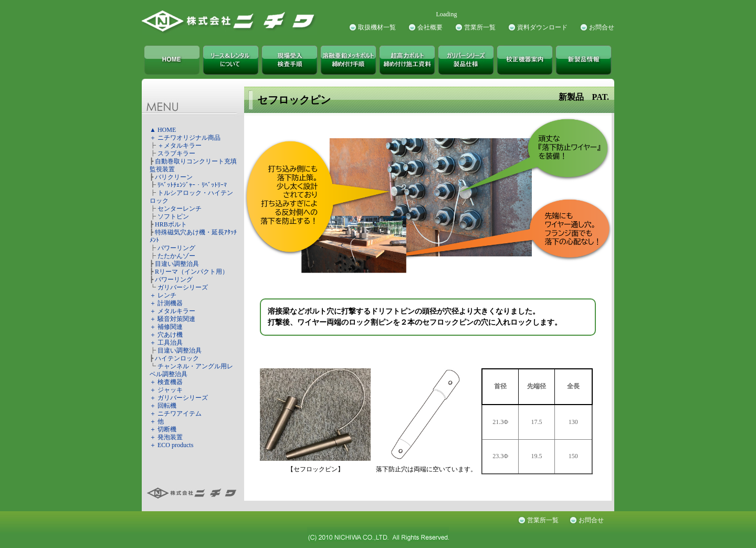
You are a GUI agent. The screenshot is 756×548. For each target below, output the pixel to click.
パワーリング (176, 248)
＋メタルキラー (180, 146)
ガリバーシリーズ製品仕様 (466, 60)
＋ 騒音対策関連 (172, 319)
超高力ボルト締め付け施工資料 (407, 60)
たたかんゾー (176, 256)
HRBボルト (171, 224)
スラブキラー (176, 153)
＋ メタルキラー (172, 311)
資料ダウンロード (542, 27)
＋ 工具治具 (166, 343)
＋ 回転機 (163, 406)
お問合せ (602, 27)
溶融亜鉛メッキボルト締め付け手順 (348, 60)
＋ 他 (157, 421)
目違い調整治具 (177, 264)
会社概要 (430, 27)
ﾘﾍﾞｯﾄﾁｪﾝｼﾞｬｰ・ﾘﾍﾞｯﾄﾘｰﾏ (192, 185)
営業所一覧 (480, 27)
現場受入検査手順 (290, 60)
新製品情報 (584, 60)
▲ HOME (163, 130)
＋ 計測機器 (166, 303)
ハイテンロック (177, 358)
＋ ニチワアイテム (176, 413)
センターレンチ (180, 209)
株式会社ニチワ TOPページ (172, 60)
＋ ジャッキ (166, 390)
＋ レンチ (163, 295)
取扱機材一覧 (377, 27)
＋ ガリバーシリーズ (179, 398)
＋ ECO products (171, 445)
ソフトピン (173, 216)
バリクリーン (174, 177)
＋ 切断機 (163, 429)
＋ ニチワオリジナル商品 (185, 138)
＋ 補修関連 (166, 327)
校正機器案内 (525, 60)
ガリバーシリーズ (183, 287)
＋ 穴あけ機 (166, 335)
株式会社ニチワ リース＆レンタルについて (231, 60)
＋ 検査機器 (166, 382)
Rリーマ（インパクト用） (192, 272)
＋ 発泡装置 (166, 437)
